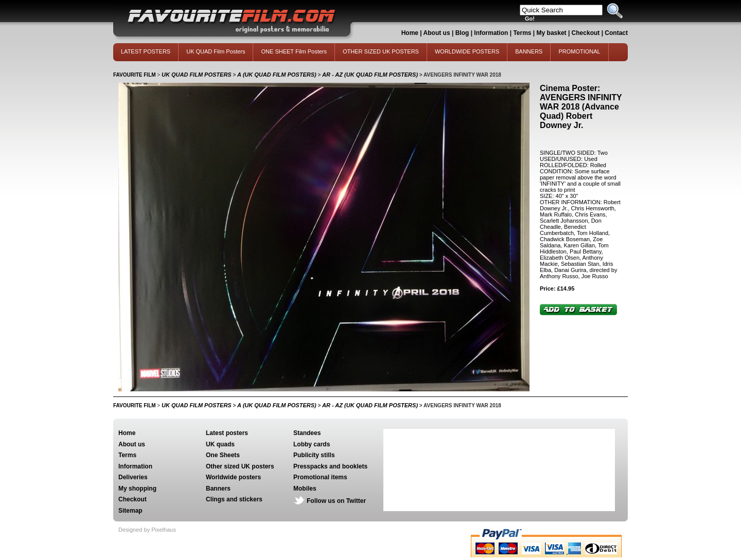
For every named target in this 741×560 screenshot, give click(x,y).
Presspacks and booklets (330, 466)
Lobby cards (312, 444)
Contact (616, 33)
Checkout (587, 33)
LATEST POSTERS (146, 51)
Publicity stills (314, 455)
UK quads (220, 444)
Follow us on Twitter (336, 501)
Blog (462, 33)
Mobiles (305, 489)
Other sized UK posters (240, 466)
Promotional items (320, 477)
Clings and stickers (234, 499)
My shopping (137, 489)
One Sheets (223, 455)
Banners (218, 489)
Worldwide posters (233, 477)
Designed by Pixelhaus (147, 530)
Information (491, 33)
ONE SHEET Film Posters (294, 51)
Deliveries (133, 477)
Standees (307, 433)
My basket (552, 33)
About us (437, 33)
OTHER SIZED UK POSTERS (381, 51)
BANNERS (529, 51)
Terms (522, 33)
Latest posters (227, 433)
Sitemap (130, 511)
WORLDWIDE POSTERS (467, 51)
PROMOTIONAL (579, 51)
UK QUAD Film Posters (216, 51)
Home (410, 33)
